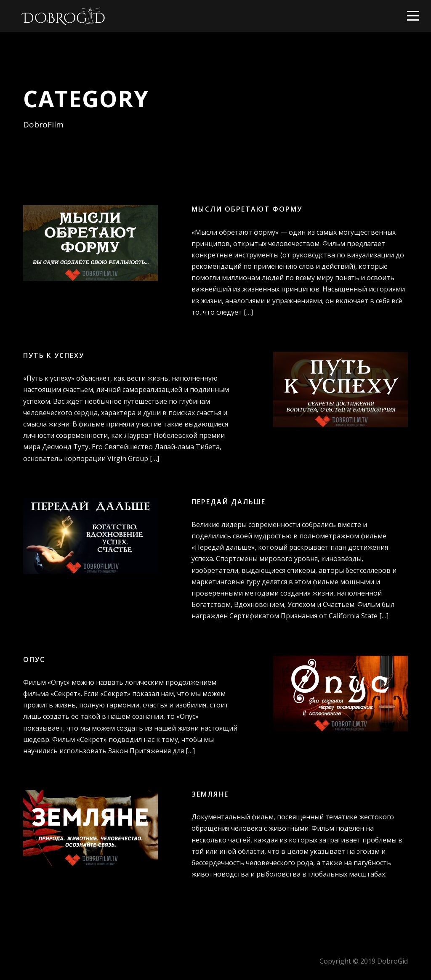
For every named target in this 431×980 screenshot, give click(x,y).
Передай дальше (229, 502)
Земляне (210, 794)
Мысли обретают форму (247, 209)
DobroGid (392, 961)
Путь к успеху (54, 355)
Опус (34, 660)
